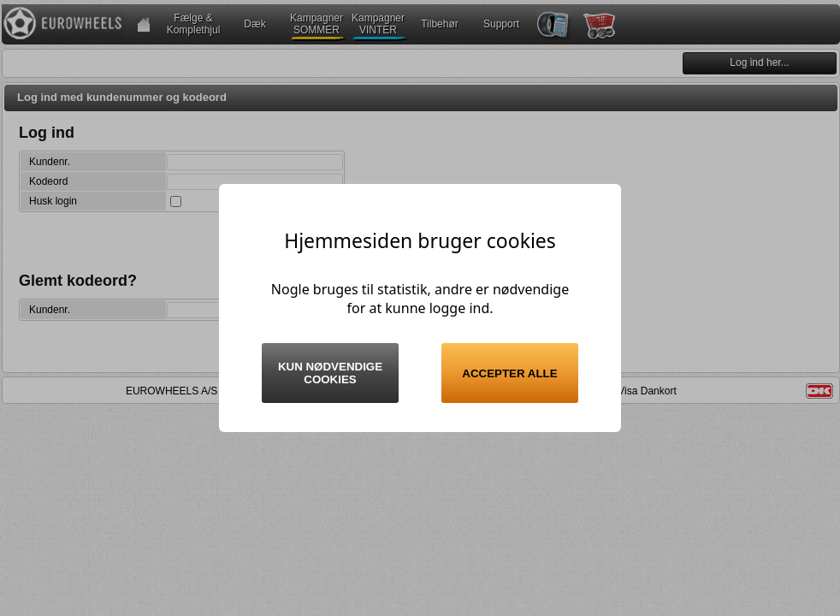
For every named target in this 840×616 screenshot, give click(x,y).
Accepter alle (509, 373)
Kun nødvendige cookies (330, 373)
